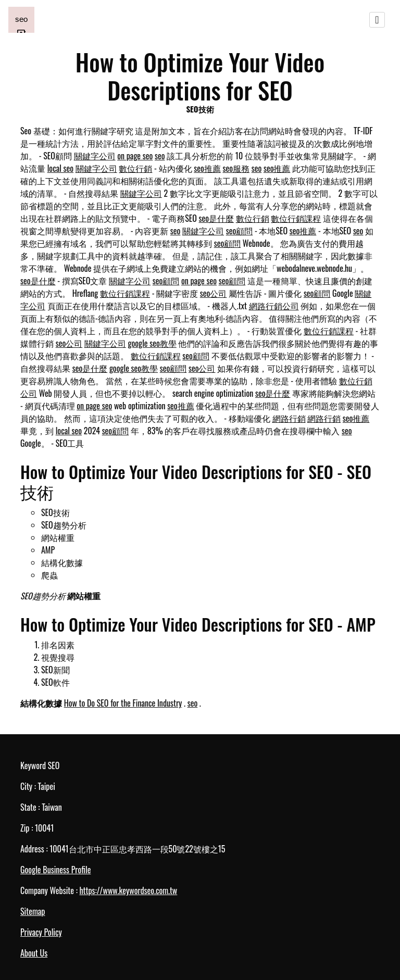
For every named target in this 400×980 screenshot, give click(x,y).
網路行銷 (289, 418)
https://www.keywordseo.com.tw (128, 890)
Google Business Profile (55, 870)
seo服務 (236, 168)
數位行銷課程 (296, 218)
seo (160, 156)
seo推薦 (207, 168)
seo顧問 (240, 231)
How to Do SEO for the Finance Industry (123, 703)
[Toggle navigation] (377, 20)
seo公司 (214, 293)
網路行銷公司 (274, 306)
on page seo (135, 156)
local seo (60, 168)
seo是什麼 (217, 218)
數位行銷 (135, 168)
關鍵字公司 (95, 156)
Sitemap (33, 911)
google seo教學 (152, 343)
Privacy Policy (41, 932)
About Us (34, 953)
